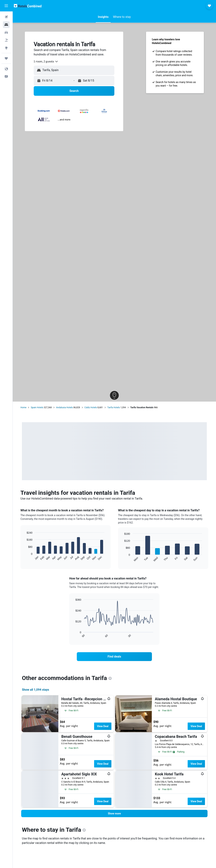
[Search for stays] (6, 25)
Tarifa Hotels (114, 407)
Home (23, 407)
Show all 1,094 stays (36, 690)
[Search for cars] (6, 32)
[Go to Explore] (6, 48)
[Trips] (6, 58)
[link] (114, 657)
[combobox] (46, 62)
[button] (6, 6)
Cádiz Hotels (91, 407)
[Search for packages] (6, 40)
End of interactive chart (25, 558)
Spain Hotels (37, 407)
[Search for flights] (6, 17)
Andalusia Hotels (65, 407)
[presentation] (110, 678)
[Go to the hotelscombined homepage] (28, 6)
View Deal (103, 726)
